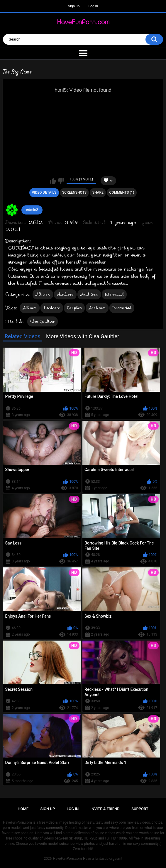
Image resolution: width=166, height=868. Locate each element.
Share (98, 192)
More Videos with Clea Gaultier (83, 336)
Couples (74, 308)
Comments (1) (122, 192)
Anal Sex (89, 294)
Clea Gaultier (43, 321)
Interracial (114, 294)
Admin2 (32, 210)
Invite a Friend (105, 809)
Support (140, 809)
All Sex (43, 294)
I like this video (53, 181)
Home (23, 809)
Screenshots (74, 192)
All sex (30, 308)
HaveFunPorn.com (67, 859)
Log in (93, 6)
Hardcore (65, 294)
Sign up (74, 6)
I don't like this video (61, 181)
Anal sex (97, 308)
